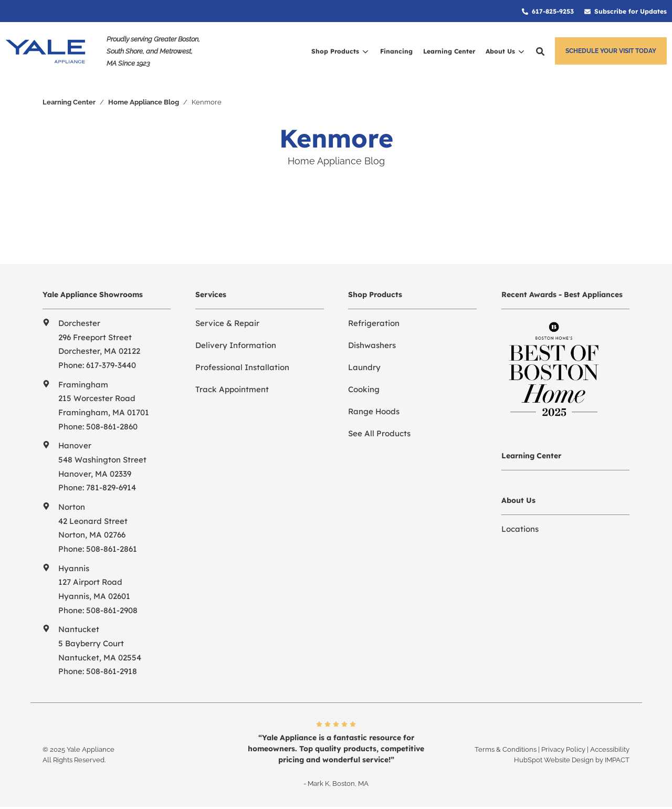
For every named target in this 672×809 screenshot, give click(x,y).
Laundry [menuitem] (364, 367)
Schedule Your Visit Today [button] (611, 51)
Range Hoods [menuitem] (374, 411)
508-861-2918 (112, 671)
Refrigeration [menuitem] (374, 323)
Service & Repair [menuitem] (227, 323)
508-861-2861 (112, 549)
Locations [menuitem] (520, 529)
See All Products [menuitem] (379, 433)
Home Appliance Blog (144, 102)
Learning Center (69, 102)
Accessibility (610, 749)
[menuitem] (548, 11)
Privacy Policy (563, 749)
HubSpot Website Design (554, 760)
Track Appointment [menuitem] (232, 389)
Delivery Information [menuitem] (236, 345)
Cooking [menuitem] (364, 389)
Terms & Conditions (506, 749)
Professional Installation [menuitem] (242, 367)
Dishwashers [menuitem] (372, 345)
